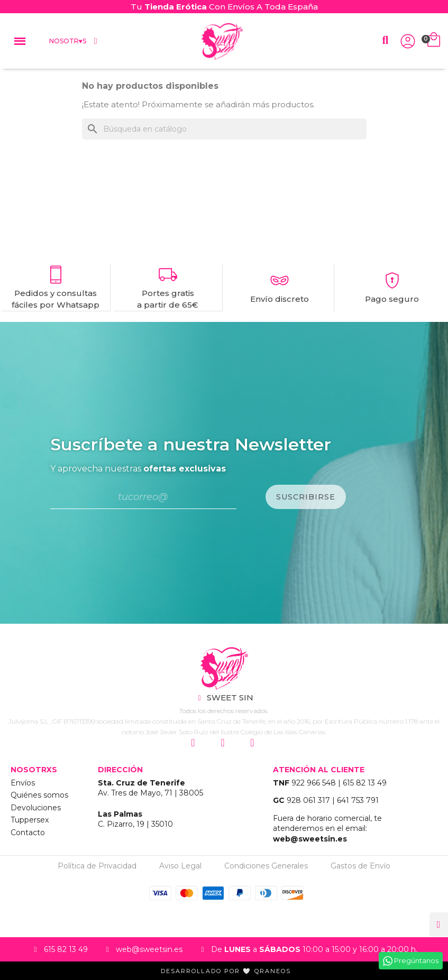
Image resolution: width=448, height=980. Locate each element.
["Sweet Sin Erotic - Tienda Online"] (224, 668)
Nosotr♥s (75, 41)
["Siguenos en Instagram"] (195, 743)
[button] (385, 40)
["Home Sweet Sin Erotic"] (222, 41)
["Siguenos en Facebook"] (224, 743)
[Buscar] (224, 129)
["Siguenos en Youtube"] (254, 743)
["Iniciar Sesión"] (408, 41)
